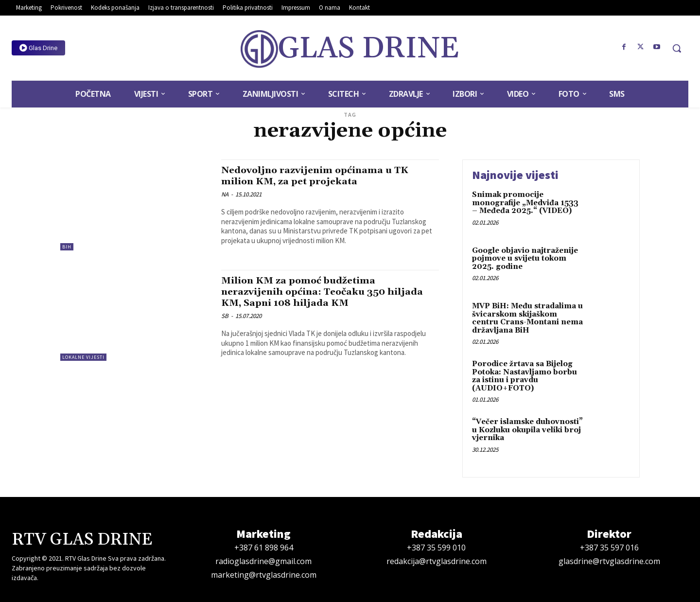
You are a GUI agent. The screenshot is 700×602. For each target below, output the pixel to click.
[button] (677, 48)
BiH (67, 247)
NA (225, 194)
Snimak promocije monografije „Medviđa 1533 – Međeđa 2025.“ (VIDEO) (525, 203)
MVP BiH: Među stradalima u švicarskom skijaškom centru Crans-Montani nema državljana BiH (527, 318)
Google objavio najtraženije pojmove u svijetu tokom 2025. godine (525, 259)
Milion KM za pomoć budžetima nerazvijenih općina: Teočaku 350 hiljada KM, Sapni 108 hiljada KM (311, 292)
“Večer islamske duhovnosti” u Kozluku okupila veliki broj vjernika (527, 430)
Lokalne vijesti (83, 357)
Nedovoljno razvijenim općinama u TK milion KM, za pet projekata (322, 176)
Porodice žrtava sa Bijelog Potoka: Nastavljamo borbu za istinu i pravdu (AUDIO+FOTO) (525, 376)
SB (225, 316)
